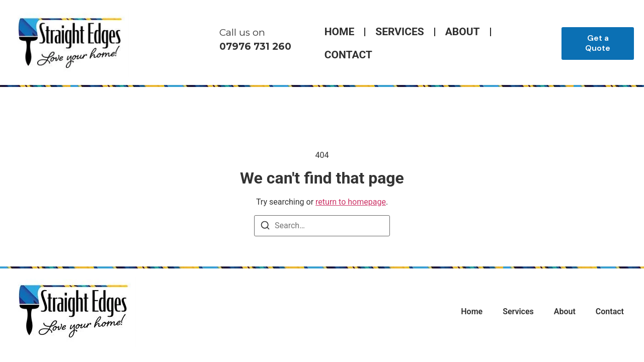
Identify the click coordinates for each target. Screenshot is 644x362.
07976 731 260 (255, 47)
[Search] (265, 227)
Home (340, 32)
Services (399, 32)
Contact (348, 55)
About (463, 32)
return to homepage (351, 202)
